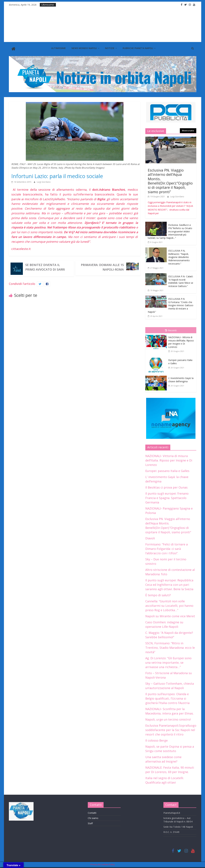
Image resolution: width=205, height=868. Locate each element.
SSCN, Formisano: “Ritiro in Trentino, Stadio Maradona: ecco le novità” (170, 647)
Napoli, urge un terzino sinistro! (168, 719)
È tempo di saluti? (158, 594)
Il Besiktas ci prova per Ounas (166, 487)
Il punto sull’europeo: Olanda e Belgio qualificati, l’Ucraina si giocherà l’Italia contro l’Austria (167, 698)
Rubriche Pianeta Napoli (138, 48)
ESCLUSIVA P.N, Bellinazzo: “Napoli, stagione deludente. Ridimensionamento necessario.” (179, 256)
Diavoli (150, 537)
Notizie (110, 48)
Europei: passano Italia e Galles (167, 470)
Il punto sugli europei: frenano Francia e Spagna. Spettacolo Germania (167, 497)
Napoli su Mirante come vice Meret (170, 615)
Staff (90, 823)
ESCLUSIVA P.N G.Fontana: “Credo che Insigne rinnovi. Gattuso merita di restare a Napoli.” (171, 304)
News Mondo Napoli (84, 48)
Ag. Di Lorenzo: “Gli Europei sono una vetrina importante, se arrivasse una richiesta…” (168, 662)
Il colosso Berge (157, 740)
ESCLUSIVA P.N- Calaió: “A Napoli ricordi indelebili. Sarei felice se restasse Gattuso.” (181, 280)
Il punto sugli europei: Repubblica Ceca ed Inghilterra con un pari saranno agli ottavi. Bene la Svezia (169, 584)
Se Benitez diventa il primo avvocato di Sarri (45, 266)
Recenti (171, 329)
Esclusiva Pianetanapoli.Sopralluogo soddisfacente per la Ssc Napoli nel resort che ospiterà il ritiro (171, 729)
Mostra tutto (188, 130)
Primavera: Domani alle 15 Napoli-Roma (102, 266)
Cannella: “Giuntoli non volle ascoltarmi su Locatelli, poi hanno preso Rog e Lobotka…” (169, 605)
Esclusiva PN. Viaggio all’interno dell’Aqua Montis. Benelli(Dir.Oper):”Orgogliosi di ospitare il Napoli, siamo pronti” (170, 180)
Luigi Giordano (44, 181)
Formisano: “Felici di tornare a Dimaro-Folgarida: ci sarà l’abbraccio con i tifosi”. (167, 548)
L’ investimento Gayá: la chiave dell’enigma (181, 379)
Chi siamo (93, 817)
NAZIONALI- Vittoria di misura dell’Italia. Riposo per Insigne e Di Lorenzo (181, 341)
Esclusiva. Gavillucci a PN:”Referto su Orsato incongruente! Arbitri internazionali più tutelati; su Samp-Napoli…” (170, 231)
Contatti (92, 812)
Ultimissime (58, 48)
